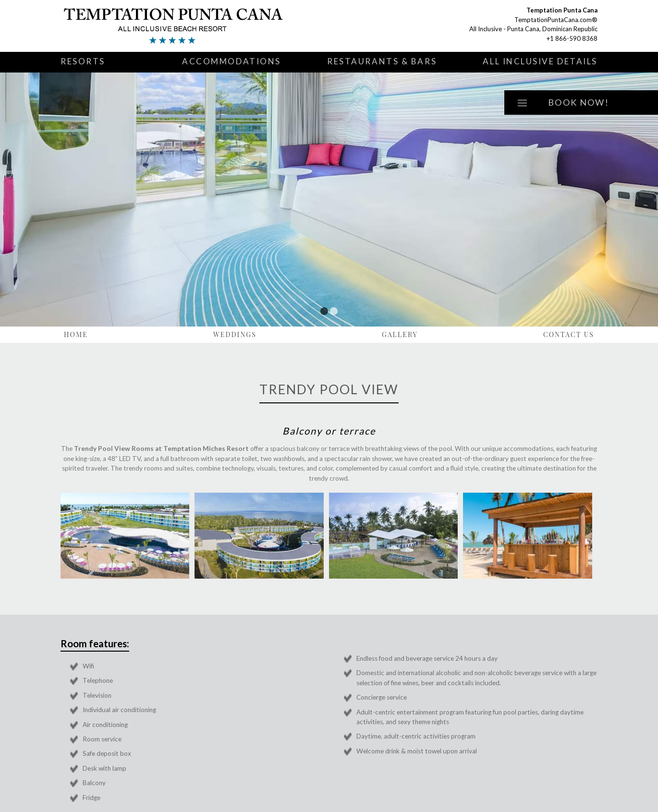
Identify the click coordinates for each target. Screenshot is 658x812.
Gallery (400, 334)
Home (76, 334)
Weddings (235, 334)
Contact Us (569, 334)
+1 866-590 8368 (572, 38)
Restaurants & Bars (382, 61)
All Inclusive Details (540, 61)
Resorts (83, 61)
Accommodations (232, 61)
